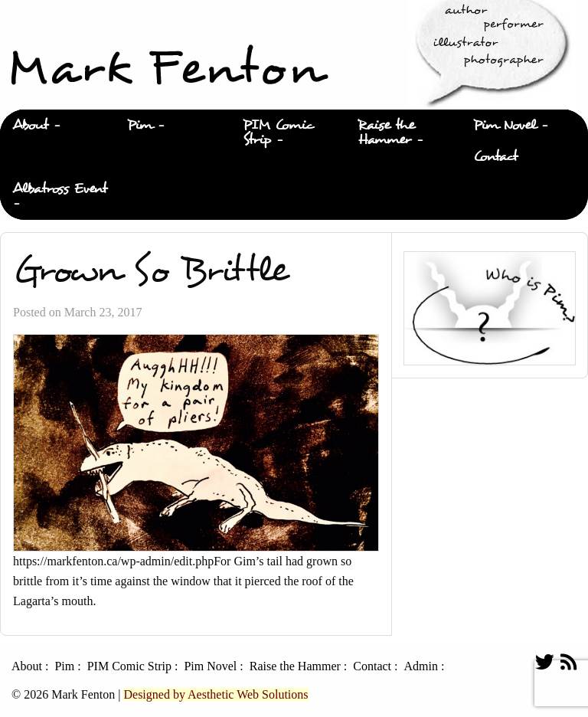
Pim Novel (505, 125)
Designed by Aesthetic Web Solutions (216, 694)
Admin (420, 666)
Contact (495, 157)
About (30, 125)
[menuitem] (57, 126)
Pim (140, 125)
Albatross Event (60, 189)
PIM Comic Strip (278, 133)
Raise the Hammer (386, 133)
